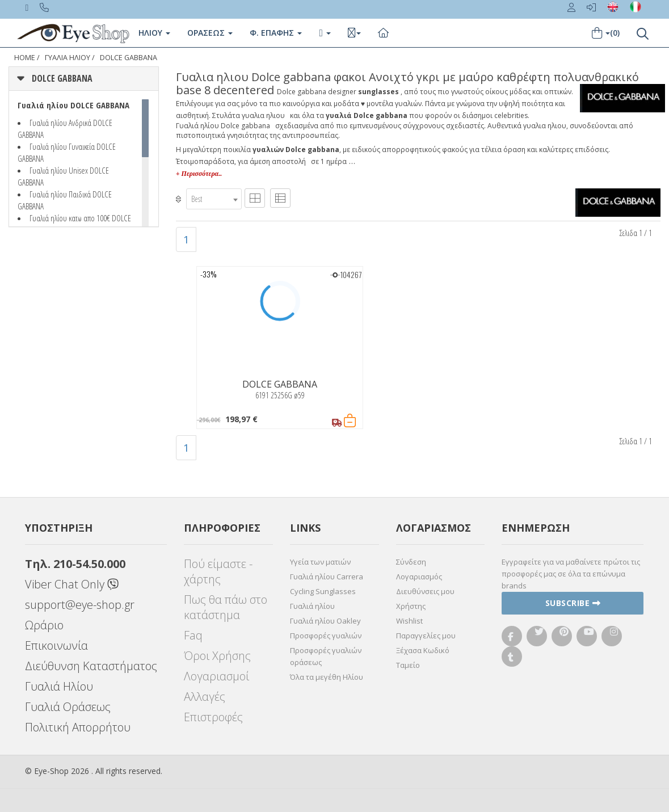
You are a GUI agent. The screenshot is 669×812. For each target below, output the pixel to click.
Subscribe (573, 603)
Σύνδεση (411, 562)
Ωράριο (44, 625)
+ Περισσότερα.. (199, 174)
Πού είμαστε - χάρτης (218, 571)
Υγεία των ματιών (320, 562)
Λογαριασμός (419, 577)
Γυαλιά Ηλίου (59, 686)
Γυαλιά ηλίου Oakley (325, 621)
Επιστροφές (213, 717)
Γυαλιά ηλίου (312, 606)
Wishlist (409, 621)
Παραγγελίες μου (426, 636)
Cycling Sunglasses (323, 591)
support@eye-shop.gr (80, 605)
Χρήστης (411, 606)
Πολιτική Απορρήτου (78, 727)
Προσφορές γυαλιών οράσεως (326, 656)
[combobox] (214, 199)
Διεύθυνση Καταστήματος (91, 666)
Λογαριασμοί (216, 676)
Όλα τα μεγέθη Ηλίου (327, 677)
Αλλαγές (205, 697)
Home (25, 58)
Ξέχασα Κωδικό (423, 650)
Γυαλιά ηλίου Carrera (327, 577)
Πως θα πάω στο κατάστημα (226, 607)
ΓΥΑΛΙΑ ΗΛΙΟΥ (68, 58)
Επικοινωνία (56, 645)
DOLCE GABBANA (129, 58)
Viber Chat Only (72, 584)
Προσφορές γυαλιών (326, 636)
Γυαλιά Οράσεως (68, 707)
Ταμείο (408, 665)
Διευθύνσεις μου (425, 591)
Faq (193, 635)
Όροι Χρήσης (217, 656)
